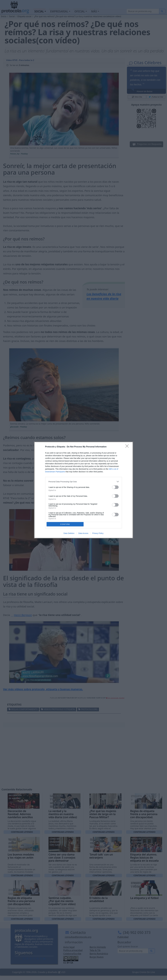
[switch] (115, 487)
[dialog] (84, 490)
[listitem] (84, 482)
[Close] (128, 447)
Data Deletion (69, 533)
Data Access (83, 533)
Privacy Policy (98, 533)
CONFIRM (65, 524)
